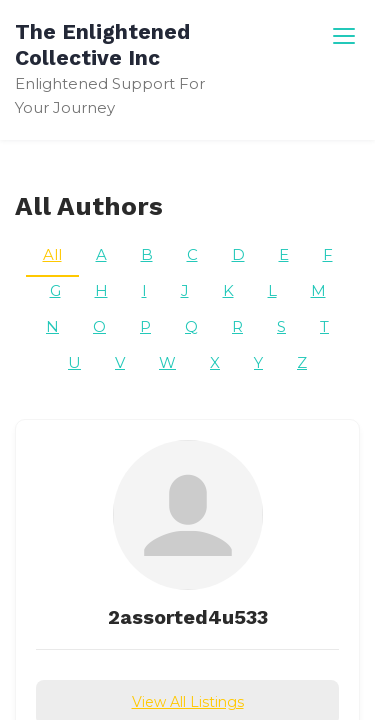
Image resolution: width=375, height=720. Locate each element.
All (52, 254)
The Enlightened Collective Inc (102, 44)
